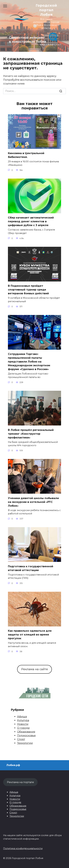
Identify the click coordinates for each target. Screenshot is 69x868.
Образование (26, 732)
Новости (23, 724)
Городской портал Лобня (46, 10)
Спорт (21, 739)
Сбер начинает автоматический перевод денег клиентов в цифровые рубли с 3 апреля (31, 221)
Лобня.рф (13, 765)
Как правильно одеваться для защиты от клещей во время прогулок (30, 635)
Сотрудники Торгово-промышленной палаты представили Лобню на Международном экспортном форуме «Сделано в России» (29, 362)
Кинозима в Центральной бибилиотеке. (26, 155)
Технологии (25, 743)
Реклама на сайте (35, 669)
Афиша (22, 717)
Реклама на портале (20, 782)
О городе (23, 728)
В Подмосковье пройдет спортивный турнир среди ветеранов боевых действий (28, 290)
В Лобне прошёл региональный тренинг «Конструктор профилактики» (31, 434)
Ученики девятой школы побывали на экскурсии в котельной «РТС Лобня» (33, 502)
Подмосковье (26, 735)
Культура (23, 720)
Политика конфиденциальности (23, 848)
